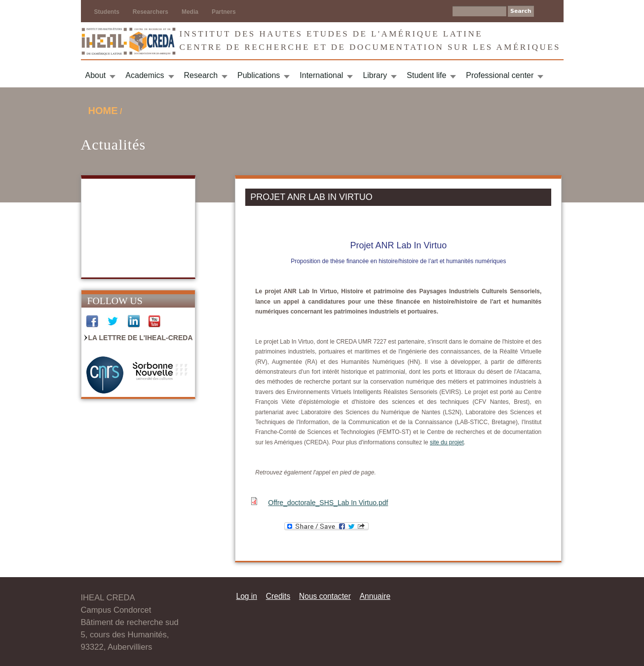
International (321, 75)
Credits (278, 596)
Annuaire (375, 596)
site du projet (447, 442)
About (96, 75)
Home (103, 111)
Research (201, 75)
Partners (224, 12)
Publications (259, 75)
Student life (426, 75)
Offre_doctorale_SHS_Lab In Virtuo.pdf (328, 503)
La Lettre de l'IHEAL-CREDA (141, 338)
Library (375, 75)
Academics (145, 75)
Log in (247, 596)
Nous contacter (325, 596)
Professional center (500, 75)
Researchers (151, 12)
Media (190, 12)
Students (107, 12)
